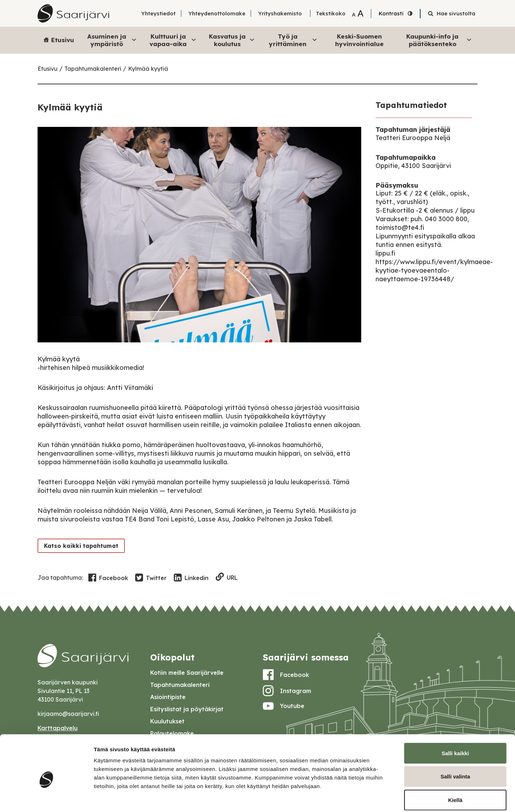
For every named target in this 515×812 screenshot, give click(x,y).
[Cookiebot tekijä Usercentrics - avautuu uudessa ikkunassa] (46, 798)
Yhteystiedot (158, 13)
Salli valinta (455, 742)
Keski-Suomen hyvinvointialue (359, 40)
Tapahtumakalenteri (93, 69)
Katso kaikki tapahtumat (80, 546)
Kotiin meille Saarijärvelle (187, 673)
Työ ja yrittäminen (293, 40)
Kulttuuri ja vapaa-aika (173, 40)
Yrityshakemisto (280, 13)
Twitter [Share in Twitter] (151, 578)
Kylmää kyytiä (148, 69)
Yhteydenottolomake (217, 13)
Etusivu (63, 40)
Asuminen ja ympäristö (112, 40)
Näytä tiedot (382, 798)
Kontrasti (391, 13)
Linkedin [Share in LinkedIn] (191, 578)
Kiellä (455, 765)
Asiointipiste (168, 697)
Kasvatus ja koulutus (232, 40)
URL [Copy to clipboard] (227, 577)
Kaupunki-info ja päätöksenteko (439, 40)
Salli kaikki (455, 718)
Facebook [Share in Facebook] (108, 578)
